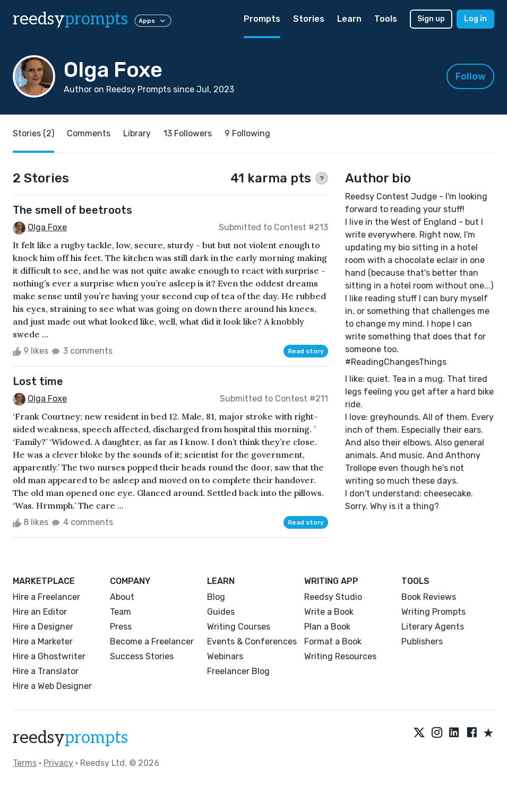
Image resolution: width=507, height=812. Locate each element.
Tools (386, 19)
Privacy (58, 763)
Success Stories (142, 656)
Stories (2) (33, 133)
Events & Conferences (252, 641)
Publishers (422, 641)
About (122, 597)
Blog (216, 597)
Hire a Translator (46, 671)
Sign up (431, 19)
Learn (349, 19)
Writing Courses (239, 627)
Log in (475, 19)
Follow (471, 76)
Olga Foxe (47, 227)
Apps (153, 21)
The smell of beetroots (72, 210)
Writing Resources (340, 656)
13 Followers (188, 133)
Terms (25, 763)
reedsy (70, 738)
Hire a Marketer (43, 641)
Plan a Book (327, 627)
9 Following (247, 133)
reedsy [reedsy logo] (70, 19)
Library (137, 133)
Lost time (38, 381)
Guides (221, 612)
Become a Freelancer (152, 641)
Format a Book (333, 641)
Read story (306, 351)
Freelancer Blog (238, 671)
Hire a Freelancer (46, 597)
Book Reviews (429, 597)
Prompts (262, 19)
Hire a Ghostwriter (49, 656)
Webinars (225, 656)
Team (121, 612)
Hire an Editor (40, 612)
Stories (309, 19)
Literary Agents (433, 627)
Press (121, 627)
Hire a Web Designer (52, 686)
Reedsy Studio (333, 597)
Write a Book (329, 612)
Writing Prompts (433, 612)
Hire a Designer (43, 627)
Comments (89, 133)
